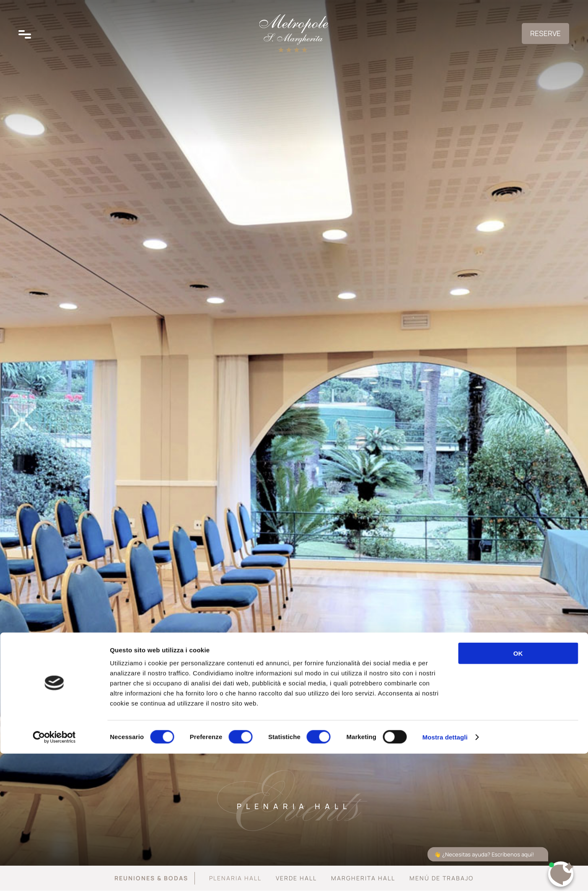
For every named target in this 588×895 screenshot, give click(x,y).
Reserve (536, 40)
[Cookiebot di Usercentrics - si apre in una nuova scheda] (54, 879)
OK (518, 795)
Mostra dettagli (445, 878)
